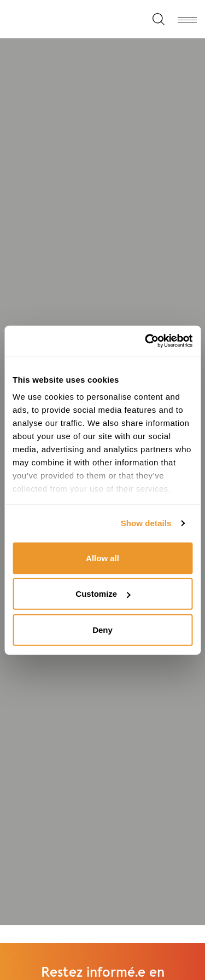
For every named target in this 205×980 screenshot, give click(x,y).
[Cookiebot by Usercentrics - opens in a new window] (146, 341)
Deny (102, 629)
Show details (146, 523)
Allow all (102, 558)
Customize (103, 594)
